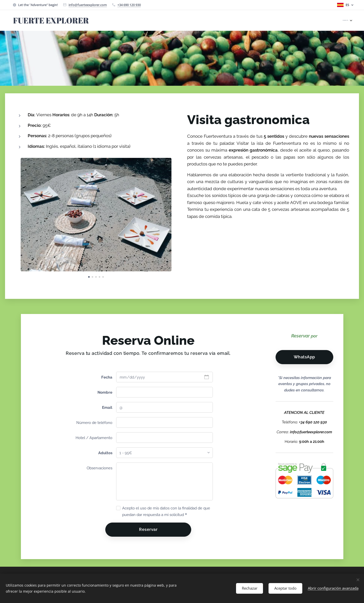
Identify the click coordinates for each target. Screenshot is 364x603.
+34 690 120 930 (129, 5)
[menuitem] (350, 20)
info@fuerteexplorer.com (88, 5)
